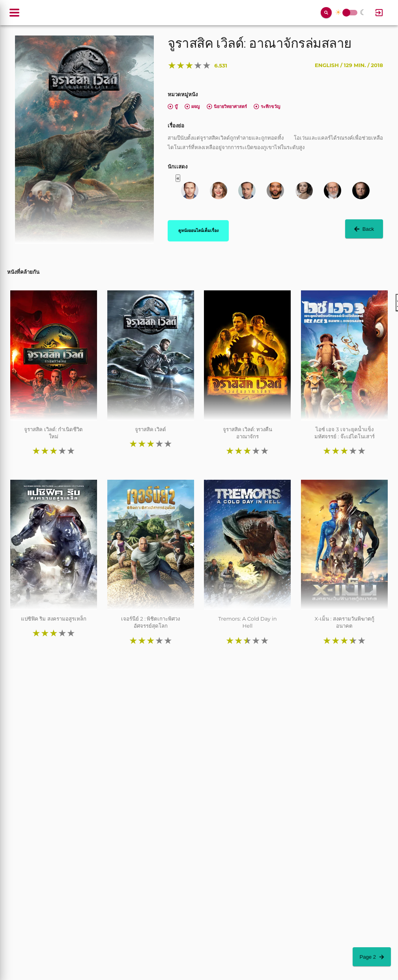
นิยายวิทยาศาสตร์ (227, 107)
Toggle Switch (346, 13)
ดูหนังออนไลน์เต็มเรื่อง (198, 230)
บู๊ (173, 107)
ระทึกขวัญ (267, 107)
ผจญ (192, 107)
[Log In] (379, 13)
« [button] (178, 178)
